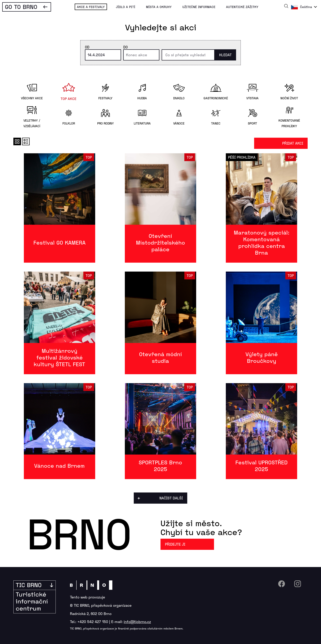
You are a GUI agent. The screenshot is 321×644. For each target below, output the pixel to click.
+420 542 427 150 (93, 622)
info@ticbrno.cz (137, 622)
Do (126, 47)
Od (87, 47)
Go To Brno (21, 7)
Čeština (306, 7)
